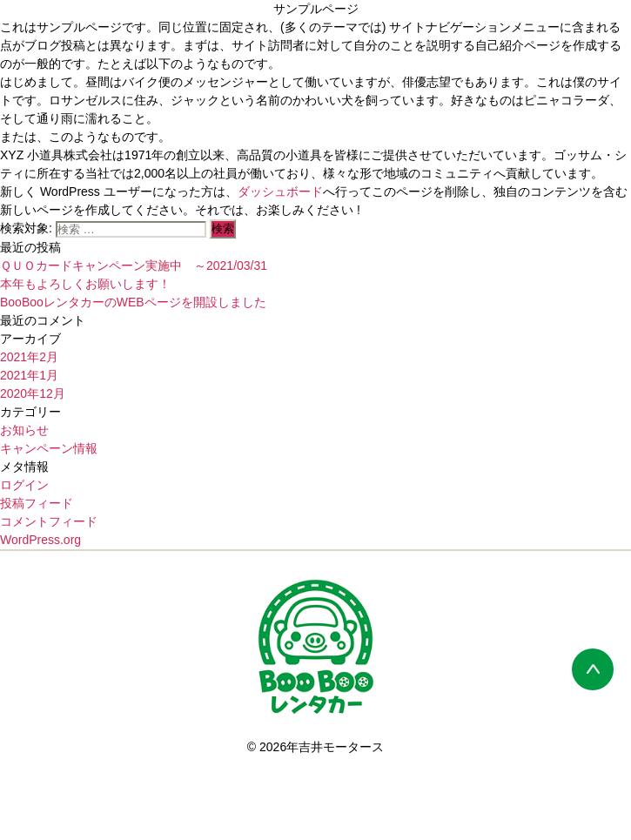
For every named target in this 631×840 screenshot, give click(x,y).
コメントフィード (49, 521)
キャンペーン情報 (49, 448)
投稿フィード (37, 503)
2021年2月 (29, 357)
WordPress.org (40, 540)
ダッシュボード (280, 192)
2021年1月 (29, 375)
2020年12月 (33, 393)
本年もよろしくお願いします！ (85, 284)
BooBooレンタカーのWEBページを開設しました (133, 302)
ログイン (24, 485)
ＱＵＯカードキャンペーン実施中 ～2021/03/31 (140, 265)
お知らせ (24, 430)
